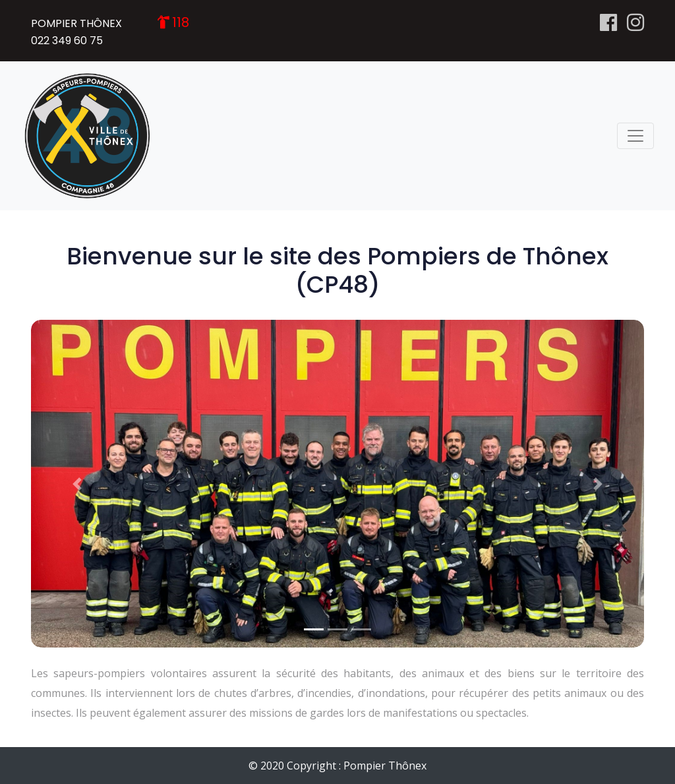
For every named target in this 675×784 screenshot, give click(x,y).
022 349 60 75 (67, 41)
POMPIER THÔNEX (76, 23)
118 (181, 22)
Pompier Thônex (385, 766)
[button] (77, 484)
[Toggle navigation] (635, 136)
